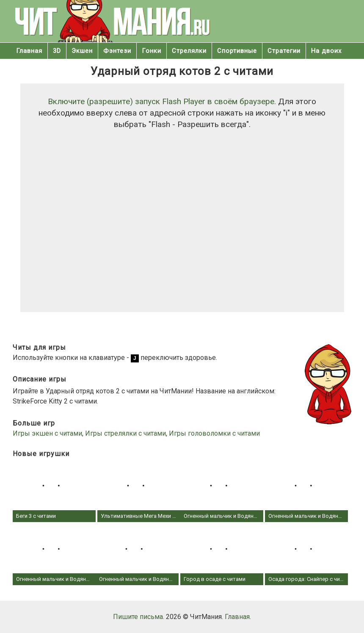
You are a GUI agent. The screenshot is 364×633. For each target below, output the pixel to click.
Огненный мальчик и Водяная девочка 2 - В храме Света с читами (54, 555)
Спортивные (237, 51)
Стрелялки (189, 51)
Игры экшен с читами (47, 433)
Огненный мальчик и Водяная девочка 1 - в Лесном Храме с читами (137, 555)
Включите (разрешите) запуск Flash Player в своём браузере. (162, 101)
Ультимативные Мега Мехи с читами (139, 492)
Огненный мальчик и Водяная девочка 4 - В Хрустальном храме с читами (222, 492)
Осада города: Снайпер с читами (306, 555)
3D (57, 51)
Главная (29, 51)
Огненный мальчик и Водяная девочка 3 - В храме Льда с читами (306, 492)
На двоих (326, 51)
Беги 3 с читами (54, 492)
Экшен (82, 51)
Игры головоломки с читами (214, 433)
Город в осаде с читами (222, 555)
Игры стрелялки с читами (125, 433)
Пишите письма (138, 617)
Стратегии (284, 51)
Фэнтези (117, 51)
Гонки (152, 51)
